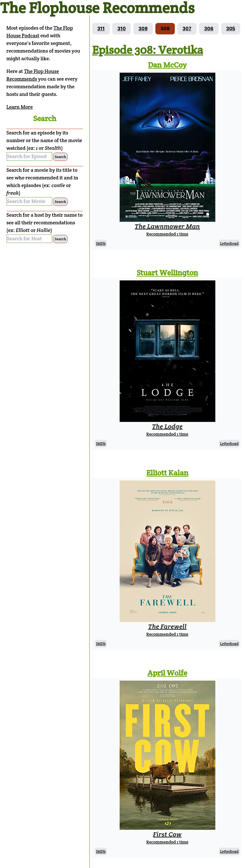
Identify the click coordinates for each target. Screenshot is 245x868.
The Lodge (167, 426)
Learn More (20, 107)
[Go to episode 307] (187, 29)
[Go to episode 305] (231, 29)
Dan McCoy (167, 65)
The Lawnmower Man (167, 226)
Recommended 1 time (167, 234)
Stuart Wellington (167, 273)
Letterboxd (229, 243)
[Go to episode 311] (101, 29)
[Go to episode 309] (143, 29)
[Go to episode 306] (209, 29)
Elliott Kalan (167, 473)
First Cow (167, 834)
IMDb (101, 243)
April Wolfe (167, 673)
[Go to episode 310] (122, 29)
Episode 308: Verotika (148, 50)
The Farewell (167, 626)
